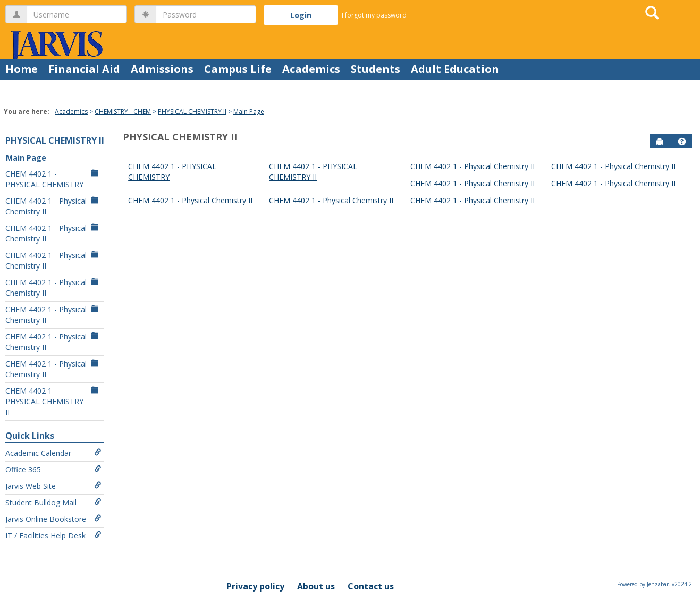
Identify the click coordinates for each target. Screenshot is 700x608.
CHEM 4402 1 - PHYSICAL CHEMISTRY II (53, 401)
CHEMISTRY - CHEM (123, 111)
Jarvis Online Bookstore (53, 519)
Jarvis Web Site (53, 486)
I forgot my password (374, 15)
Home (22, 69)
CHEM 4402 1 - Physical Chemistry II (53, 206)
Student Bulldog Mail (53, 502)
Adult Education (455, 69)
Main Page (249, 111)
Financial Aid (84, 69)
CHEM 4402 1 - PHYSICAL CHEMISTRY (53, 179)
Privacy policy (255, 586)
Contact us (371, 586)
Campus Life (238, 69)
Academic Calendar (53, 453)
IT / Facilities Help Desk (53, 535)
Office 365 (53, 469)
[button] (682, 141)
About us (316, 586)
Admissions (162, 69)
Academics (311, 69)
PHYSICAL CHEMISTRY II (192, 111)
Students (376, 69)
